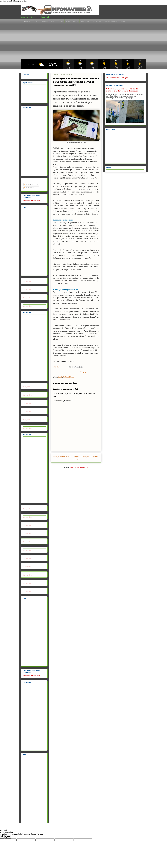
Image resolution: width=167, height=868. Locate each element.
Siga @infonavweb (33, 201)
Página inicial (27, 21)
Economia (45, 21)
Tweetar (83, 372)
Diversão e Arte (97, 21)
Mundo (61, 21)
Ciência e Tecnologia (111, 21)
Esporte (75, 21)
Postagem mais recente (62, 456)
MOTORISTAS (69, 377)
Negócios (123, 21)
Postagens (28, 184)
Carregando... (27, 281)
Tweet (25, 201)
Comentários (29, 188)
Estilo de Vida (85, 21)
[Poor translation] (8, 837)
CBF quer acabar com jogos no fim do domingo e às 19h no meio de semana (122, 90)
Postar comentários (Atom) (79, 467)
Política (36, 21)
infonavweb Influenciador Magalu (117, 78)
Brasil (68, 21)
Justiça (53, 21)
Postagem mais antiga (90, 456)
